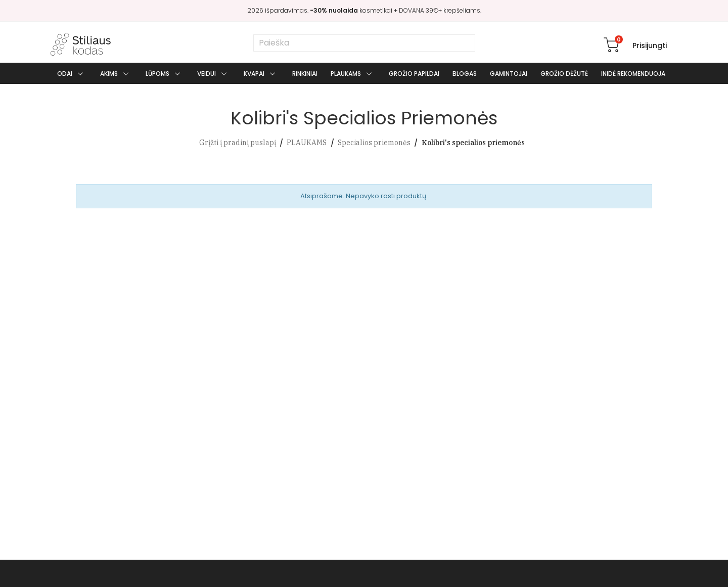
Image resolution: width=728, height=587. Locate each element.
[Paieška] (364, 43)
